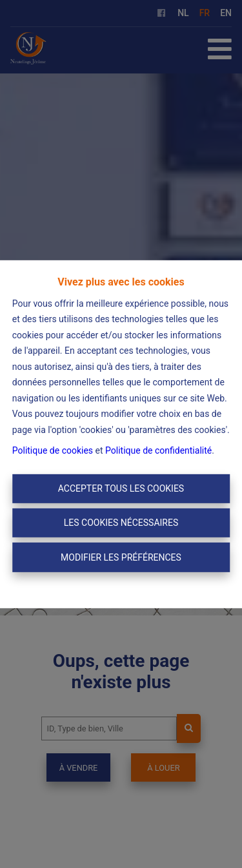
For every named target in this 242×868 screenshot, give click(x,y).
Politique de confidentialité (158, 450)
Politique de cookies (53, 450)
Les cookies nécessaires (121, 523)
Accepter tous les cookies (121, 488)
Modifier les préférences (121, 557)
